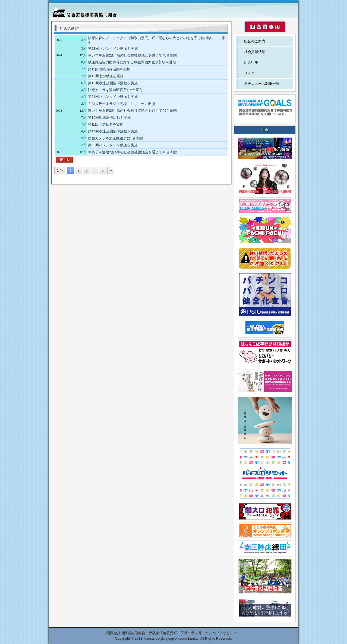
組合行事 (251, 62)
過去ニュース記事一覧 (262, 84)
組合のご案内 (255, 41)
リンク (249, 73)
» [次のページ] (111, 170)
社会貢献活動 (255, 52)
